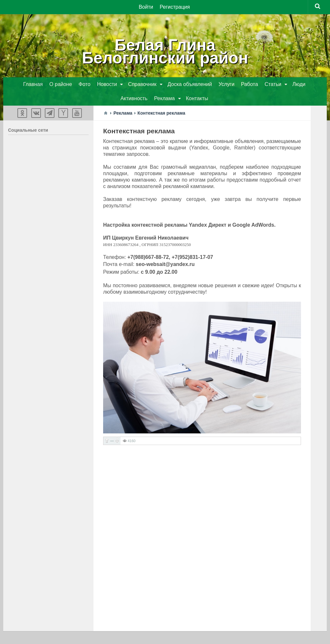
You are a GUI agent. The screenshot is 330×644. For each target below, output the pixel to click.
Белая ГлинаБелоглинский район (165, 52)
